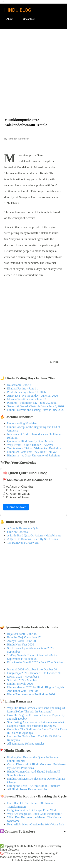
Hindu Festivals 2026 (20, 684)
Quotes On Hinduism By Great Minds (30, 441)
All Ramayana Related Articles (26, 744)
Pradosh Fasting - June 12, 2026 (26, 392)
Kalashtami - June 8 (19, 385)
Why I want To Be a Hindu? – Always (30, 445)
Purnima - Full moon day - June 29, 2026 (32, 403)
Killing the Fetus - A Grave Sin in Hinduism (34, 786)
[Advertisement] (33, 66)
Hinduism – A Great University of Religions (34, 455)
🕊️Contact (26, 19)
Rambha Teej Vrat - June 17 (24, 637)
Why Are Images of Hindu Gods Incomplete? (34, 814)
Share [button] (54, 362)
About (8, 19)
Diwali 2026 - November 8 (23, 677)
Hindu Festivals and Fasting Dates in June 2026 (36, 410)
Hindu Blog (18, 10)
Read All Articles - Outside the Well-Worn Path (36, 824)
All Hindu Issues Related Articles (27, 789)
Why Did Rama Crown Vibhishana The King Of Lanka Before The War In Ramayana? (36, 710)
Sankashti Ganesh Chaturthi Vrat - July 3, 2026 (35, 406)
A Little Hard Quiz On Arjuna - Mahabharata (34, 535)
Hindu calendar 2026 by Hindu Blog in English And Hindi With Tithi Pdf (35, 689)
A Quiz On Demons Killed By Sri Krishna (33, 539)
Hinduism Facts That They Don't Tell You (32, 452)
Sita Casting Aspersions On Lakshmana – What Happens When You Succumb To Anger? (36, 724)
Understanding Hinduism (22, 423)
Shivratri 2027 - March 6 (22, 680)
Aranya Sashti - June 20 (21, 641)
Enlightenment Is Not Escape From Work (32, 810)
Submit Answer (16, 507)
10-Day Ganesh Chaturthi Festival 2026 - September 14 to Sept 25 (32, 657)
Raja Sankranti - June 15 (22, 634)
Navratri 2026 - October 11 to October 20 (32, 669)
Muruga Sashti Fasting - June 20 (27, 399)
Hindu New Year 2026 (21, 644)
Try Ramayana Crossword (23, 543)
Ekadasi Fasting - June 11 (23, 388)
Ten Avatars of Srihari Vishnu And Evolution (34, 448)
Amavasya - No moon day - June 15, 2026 (33, 396)
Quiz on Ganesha (18, 532)
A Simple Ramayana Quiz (23, 528)
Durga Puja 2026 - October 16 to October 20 (34, 673)
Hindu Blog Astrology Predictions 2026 (31, 694)
